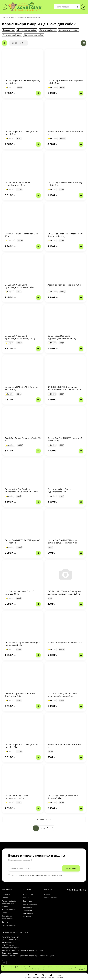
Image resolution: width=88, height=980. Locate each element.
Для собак (27, 898)
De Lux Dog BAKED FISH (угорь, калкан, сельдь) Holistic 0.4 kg (63, 541)
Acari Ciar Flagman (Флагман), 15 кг (65, 642)
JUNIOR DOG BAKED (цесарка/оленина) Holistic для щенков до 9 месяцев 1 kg (64, 389)
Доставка (6, 894)
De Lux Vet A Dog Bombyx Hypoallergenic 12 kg (17, 184)
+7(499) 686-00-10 (76, 890)
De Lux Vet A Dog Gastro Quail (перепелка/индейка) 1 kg (62, 695)
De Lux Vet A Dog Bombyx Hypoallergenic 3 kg (60, 490)
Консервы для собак (34, 35)
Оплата (5, 898)
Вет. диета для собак (69, 30)
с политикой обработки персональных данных (43, 875)
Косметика (27, 910)
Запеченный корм (48, 30)
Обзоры (5, 913)
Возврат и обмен (9, 909)
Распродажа (28, 894)
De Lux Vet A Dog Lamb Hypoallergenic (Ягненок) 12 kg (20, 337)
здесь (81, 969)
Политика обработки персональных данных (10, 904)
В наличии (17, 43)
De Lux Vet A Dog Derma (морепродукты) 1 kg (17, 797)
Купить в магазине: (10, 925)
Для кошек (27, 901)
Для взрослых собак (27, 30)
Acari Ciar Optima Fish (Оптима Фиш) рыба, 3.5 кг (20, 695)
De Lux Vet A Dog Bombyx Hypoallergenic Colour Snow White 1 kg (22, 492)
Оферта (5, 922)
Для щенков (9, 30)
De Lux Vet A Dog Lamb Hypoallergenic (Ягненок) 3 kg (19, 286)
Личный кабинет (51, 898)
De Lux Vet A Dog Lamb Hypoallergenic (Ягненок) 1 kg (62, 337)
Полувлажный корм (12, 35)
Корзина (48, 894)
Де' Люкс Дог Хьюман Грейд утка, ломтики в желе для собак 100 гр (64, 593)
